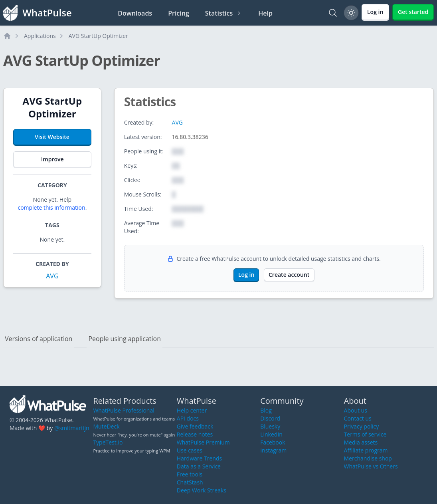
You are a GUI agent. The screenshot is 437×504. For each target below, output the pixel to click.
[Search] (333, 13)
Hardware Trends (199, 458)
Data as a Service (199, 466)
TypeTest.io (108, 442)
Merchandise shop (368, 458)
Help (265, 13)
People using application (125, 339)
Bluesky (270, 426)
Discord (270, 418)
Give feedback (195, 426)
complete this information (51, 207)
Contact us (358, 418)
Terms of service (365, 434)
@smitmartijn (72, 428)
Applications (40, 36)
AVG (52, 276)
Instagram (273, 450)
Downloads (135, 13)
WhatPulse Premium (203, 442)
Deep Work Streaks (202, 490)
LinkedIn (271, 434)
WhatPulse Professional (124, 410)
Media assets (361, 442)
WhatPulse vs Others (371, 466)
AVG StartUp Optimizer (98, 36)
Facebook (273, 442)
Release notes (195, 434)
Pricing (179, 13)
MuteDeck (106, 426)
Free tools (190, 474)
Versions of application (39, 339)
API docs (188, 418)
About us (356, 410)
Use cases (190, 450)
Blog (266, 410)
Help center (192, 410)
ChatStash (190, 482)
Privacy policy (362, 426)
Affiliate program (366, 450)
